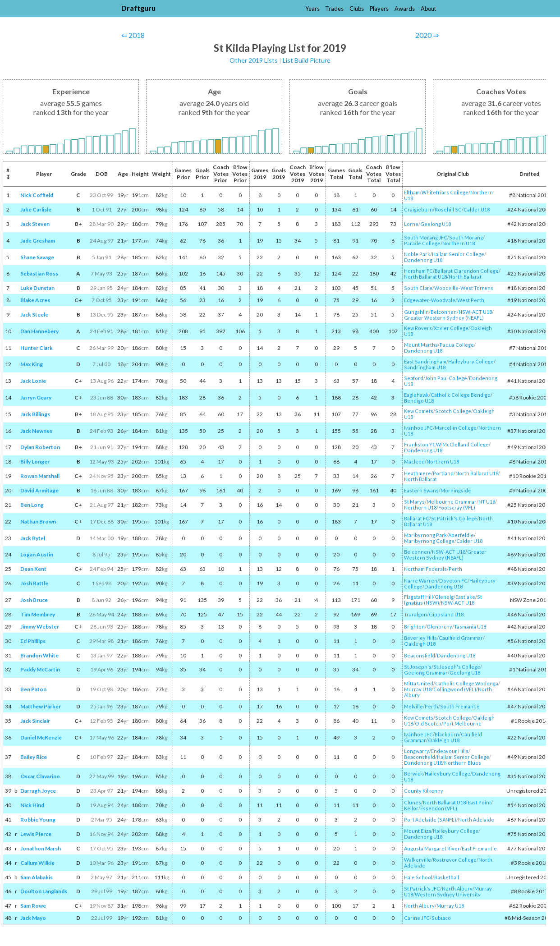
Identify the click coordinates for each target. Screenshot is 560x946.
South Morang (466, 237)
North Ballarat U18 (425, 277)
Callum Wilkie (37, 863)
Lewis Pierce (36, 834)
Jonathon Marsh (41, 848)
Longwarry (417, 751)
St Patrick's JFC (422, 889)
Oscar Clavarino (40, 776)
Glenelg (444, 597)
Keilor (411, 808)
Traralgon (415, 614)
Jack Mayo (33, 918)
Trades (334, 9)
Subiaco (441, 918)
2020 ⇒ (427, 35)
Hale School (418, 877)
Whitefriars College (445, 192)
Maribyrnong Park (425, 535)
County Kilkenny (424, 791)
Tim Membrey (38, 614)
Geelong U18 (436, 224)
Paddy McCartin (40, 669)
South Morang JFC (426, 237)
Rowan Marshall (40, 476)
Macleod (414, 462)
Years (312, 9)
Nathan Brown (38, 521)
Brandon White (39, 655)
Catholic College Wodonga (467, 683)
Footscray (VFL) (457, 507)
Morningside (456, 490)
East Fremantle (479, 848)
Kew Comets (419, 411)
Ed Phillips (33, 641)
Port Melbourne (462, 723)
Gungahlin (416, 312)
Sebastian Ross (39, 273)
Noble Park (417, 254)
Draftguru (138, 8)
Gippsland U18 (446, 614)
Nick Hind (32, 805)
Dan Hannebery (39, 331)
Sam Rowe (33, 906)
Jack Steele (34, 315)
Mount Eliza (418, 831)
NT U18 (487, 502)
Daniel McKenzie (41, 737)
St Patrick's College (454, 518)
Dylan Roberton (40, 447)
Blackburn (447, 734)
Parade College (422, 243)
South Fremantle (460, 706)
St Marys (414, 502)
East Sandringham (425, 361)
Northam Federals (425, 569)
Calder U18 (477, 209)
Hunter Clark (37, 348)
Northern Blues (463, 763)
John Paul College (446, 378)
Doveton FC (453, 581)
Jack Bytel (33, 538)
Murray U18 (418, 689)
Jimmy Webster (40, 627)
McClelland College (466, 444)
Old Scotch (428, 723)
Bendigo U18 (419, 401)
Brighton (414, 627)
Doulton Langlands (44, 891)
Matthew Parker (41, 706)
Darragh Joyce (38, 791)
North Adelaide (476, 820)
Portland (443, 473)
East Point (479, 802)
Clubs (357, 9)
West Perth (471, 300)
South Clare (418, 288)
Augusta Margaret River (432, 848)
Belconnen (444, 312)
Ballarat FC (417, 518)
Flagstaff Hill (418, 597)
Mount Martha (421, 345)
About (428, 9)
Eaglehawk (416, 395)
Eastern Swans (421, 490)
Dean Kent (33, 569)
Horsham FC (418, 271)
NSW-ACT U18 (475, 312)
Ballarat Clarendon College (467, 271)
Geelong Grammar (426, 673)
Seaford (414, 378)
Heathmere (418, 473)
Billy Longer (35, 462)
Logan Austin (37, 554)
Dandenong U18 (423, 260)
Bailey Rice (34, 757)
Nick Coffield (37, 195)
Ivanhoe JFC (418, 428)
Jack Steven (35, 224)
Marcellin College (456, 428)
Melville (413, 706)
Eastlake (465, 597)
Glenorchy (439, 627)
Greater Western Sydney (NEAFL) (444, 318)
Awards (405, 9)
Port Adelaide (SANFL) (430, 820)
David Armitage (39, 490)
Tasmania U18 (470, 627)
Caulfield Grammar (461, 638)
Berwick (413, 774)
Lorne (411, 224)
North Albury (457, 889)
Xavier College (451, 328)
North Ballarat (465, 277)
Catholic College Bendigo (461, 395)
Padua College (457, 345)
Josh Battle (34, 583)
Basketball (447, 877)
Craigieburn (418, 209)
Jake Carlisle (36, 209)
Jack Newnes (36, 431)
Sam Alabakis (37, 877)
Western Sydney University (448, 894)
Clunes (413, 802)
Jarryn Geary (36, 397)
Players (379, 9)
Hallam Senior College (458, 254)
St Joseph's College (457, 667)
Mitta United (419, 683)
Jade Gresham (38, 241)
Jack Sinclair (35, 721)
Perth (455, 569)
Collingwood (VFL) (455, 689)
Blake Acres (35, 300)
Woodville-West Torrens (464, 288)
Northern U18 (459, 243)
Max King (32, 364)
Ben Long (32, 505)
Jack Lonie (33, 381)
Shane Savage (37, 257)
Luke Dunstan (37, 288)
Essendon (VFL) (439, 808)
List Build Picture (307, 60)
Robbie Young (38, 820)
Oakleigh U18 (420, 644)
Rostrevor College (455, 860)
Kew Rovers (418, 328)
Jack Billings (35, 414)
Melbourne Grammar (452, 502)
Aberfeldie (461, 535)
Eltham (412, 192)
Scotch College (453, 411)
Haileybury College (471, 361)
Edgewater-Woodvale (430, 300)
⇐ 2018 (133, 35)
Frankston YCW (422, 444)
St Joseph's (418, 667)
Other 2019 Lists (254, 60)
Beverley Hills (420, 638)
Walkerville (418, 860)
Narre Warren (421, 581)
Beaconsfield (420, 655)
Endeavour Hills (450, 751)
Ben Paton (33, 689)
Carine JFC (417, 918)
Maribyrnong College (429, 541)
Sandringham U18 (425, 367)
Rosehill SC (448, 209)
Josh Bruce (34, 600)
